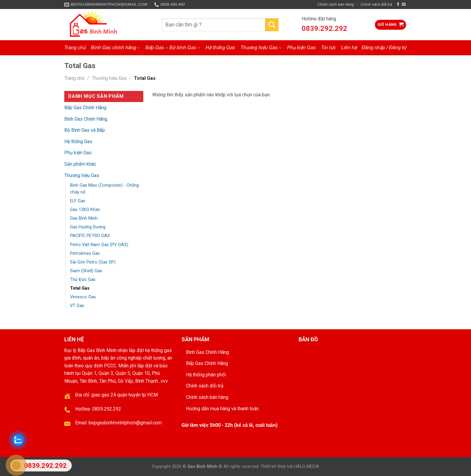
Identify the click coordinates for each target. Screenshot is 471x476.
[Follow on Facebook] (398, 5)
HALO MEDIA (307, 467)
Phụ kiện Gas (302, 48)
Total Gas (80, 288)
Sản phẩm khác (80, 164)
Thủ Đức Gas (83, 280)
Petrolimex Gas (85, 253)
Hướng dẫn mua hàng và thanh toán (222, 409)
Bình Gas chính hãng (116, 48)
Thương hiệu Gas (261, 48)
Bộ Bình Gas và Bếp (85, 130)
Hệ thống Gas (220, 48)
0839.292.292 (324, 29)
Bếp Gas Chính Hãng (85, 108)
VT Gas (77, 306)
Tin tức (328, 48)
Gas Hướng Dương (88, 227)
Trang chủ (75, 48)
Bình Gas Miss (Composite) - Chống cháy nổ (104, 189)
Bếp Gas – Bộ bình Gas (173, 48)
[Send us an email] (404, 5)
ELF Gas (78, 201)
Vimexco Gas (83, 297)
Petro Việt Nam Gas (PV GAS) (99, 245)
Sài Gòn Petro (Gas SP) (93, 262)
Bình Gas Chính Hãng (86, 119)
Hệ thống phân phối (206, 375)
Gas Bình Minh (84, 218)
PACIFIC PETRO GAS (90, 236)
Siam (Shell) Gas (86, 271)
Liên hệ (349, 48)
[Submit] (272, 25)
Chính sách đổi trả (376, 4)
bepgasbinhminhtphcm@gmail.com (125, 423)
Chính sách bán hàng (336, 4)
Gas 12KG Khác (85, 210)
